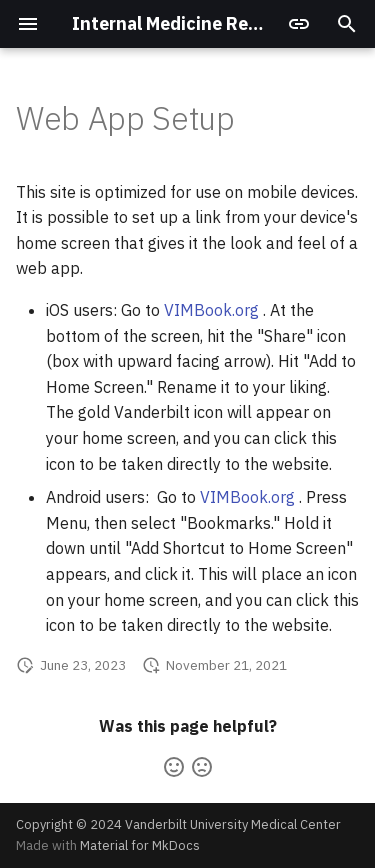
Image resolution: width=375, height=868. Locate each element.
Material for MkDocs (140, 845)
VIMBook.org (211, 310)
